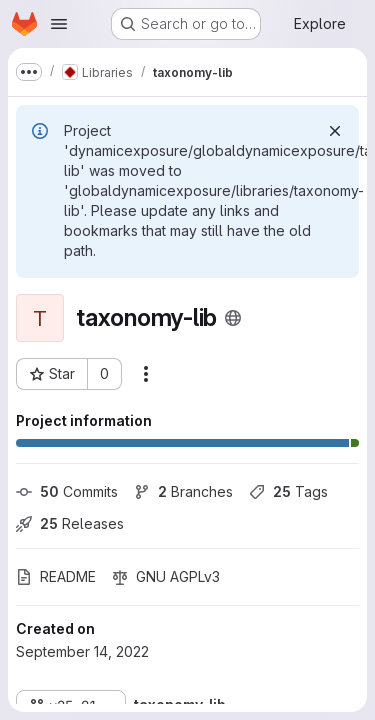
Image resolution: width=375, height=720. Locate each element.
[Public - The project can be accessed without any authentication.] (233, 318)
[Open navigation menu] (59, 24)
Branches (183, 491)
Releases (70, 523)
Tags (288, 491)
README (56, 576)
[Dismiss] (335, 131)
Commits (67, 491)
